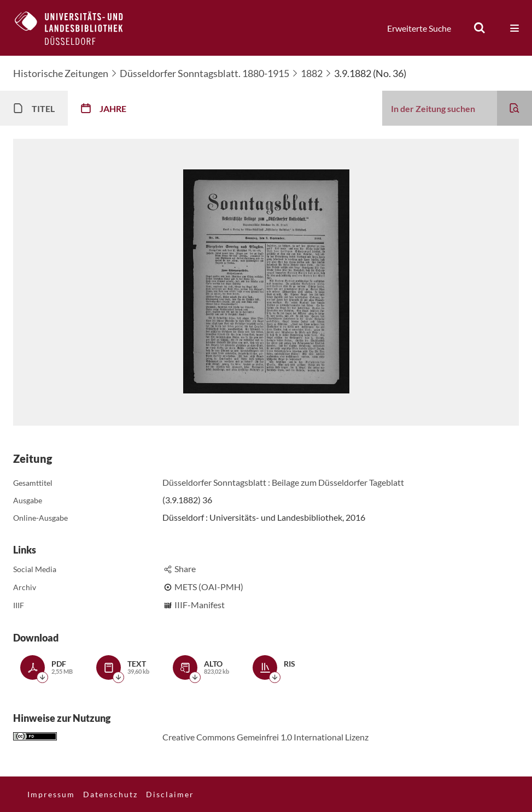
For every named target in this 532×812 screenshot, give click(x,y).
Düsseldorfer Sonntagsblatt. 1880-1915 (204, 73)
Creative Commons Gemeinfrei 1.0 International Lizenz (265, 737)
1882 (312, 73)
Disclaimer (170, 794)
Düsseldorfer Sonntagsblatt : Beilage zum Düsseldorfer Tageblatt (283, 482)
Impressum (51, 794)
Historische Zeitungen (61, 73)
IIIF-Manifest (200, 605)
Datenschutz (110, 794)
